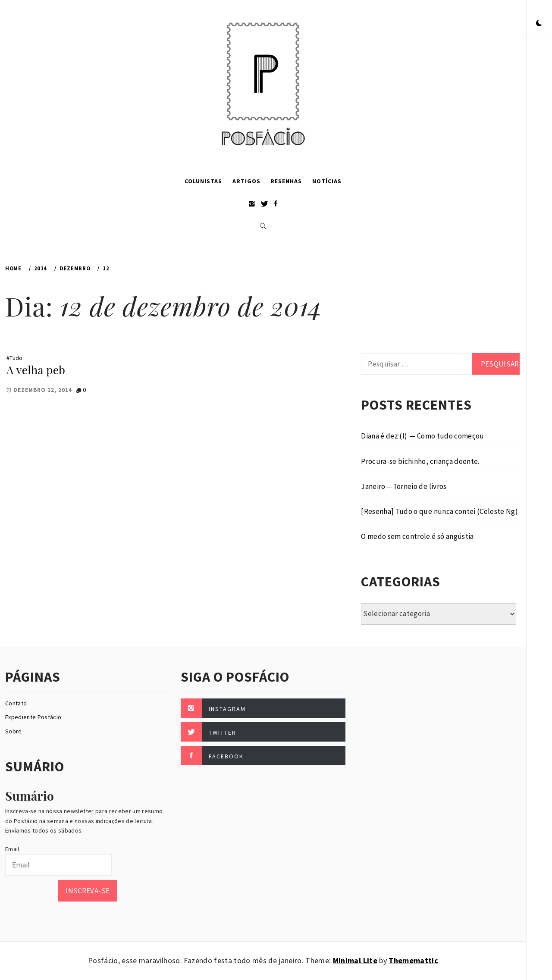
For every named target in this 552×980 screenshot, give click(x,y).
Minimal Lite (355, 960)
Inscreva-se (88, 891)
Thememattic (413, 960)
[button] (539, 24)
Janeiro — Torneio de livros (404, 486)
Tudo (16, 358)
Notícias (327, 181)
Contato (16, 703)
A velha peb (36, 370)
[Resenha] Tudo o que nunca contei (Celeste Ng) (439, 511)
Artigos (246, 181)
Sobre (14, 731)
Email (12, 849)
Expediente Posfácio (33, 717)
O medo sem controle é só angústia (417, 536)
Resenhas (286, 181)
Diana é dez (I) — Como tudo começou (422, 436)
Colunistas (203, 181)
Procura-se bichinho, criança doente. (420, 461)
